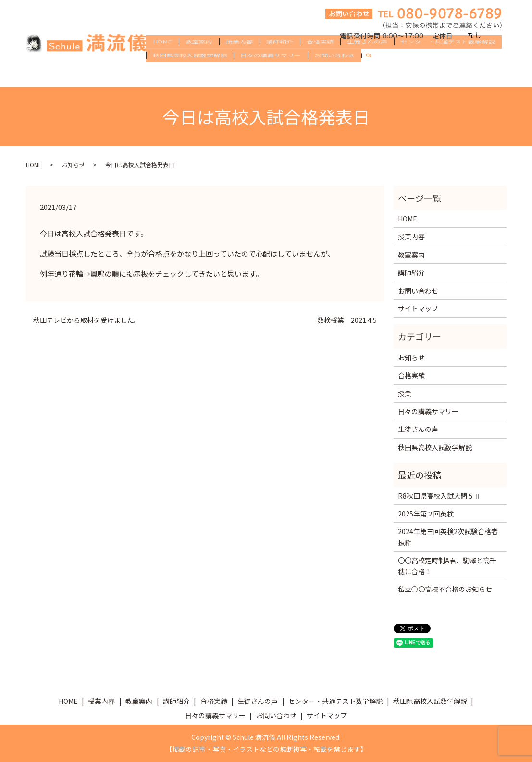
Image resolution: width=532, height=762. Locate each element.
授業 (405, 393)
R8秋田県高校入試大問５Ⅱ (439, 496)
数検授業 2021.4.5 (347, 320)
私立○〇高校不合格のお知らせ (445, 589)
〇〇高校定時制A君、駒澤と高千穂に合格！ (447, 565)
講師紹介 (280, 59)
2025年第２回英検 (426, 514)
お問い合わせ (334, 74)
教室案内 (199, 59)
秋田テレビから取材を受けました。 (87, 320)
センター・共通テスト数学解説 (448, 59)
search (372, 74)
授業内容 (239, 59)
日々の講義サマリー (271, 74)
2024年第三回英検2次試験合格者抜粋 (448, 537)
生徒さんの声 (367, 59)
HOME (162, 59)
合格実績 (320, 59)
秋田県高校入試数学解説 (190, 74)
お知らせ (74, 165)
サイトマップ (418, 308)
